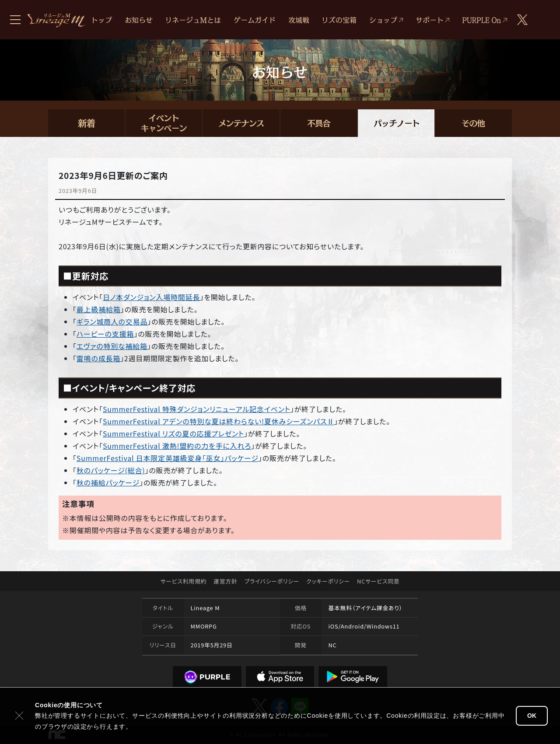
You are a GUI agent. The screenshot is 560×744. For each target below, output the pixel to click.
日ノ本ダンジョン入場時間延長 (151, 297)
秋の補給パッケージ (108, 482)
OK (532, 716)
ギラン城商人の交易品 (112, 321)
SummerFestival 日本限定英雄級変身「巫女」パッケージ (168, 458)
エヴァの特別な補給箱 (112, 346)
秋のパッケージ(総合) (111, 470)
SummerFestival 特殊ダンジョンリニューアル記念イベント (197, 409)
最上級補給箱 (99, 309)
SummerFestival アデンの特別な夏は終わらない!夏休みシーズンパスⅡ (219, 421)
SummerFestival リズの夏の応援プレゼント (173, 433)
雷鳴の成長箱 (98, 358)
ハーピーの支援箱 (105, 334)
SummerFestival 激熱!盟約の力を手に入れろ (177, 446)
